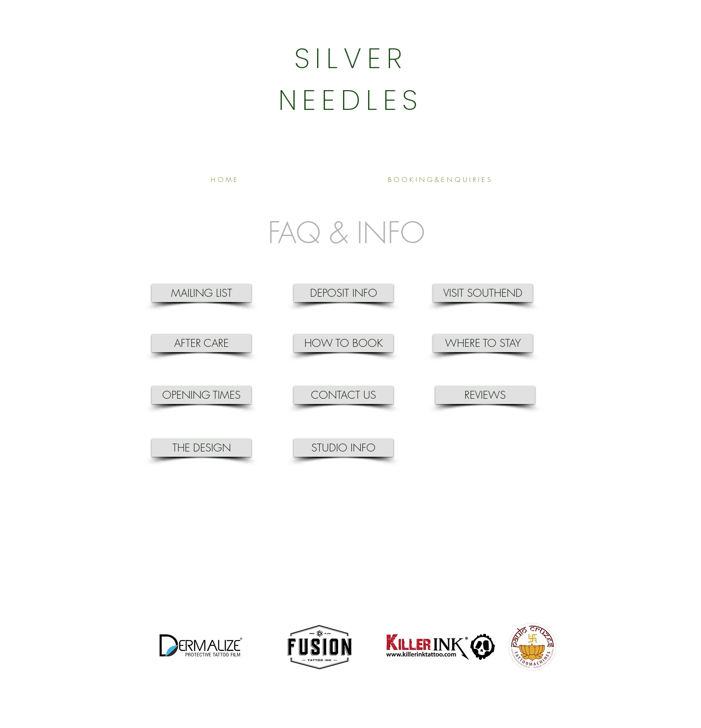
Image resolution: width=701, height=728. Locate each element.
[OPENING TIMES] (201, 395)
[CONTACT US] (343, 395)
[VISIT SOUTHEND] (483, 293)
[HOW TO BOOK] (343, 343)
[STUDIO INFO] (343, 448)
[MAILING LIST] (201, 293)
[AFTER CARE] (201, 343)
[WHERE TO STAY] (483, 343)
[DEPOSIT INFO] (343, 293)
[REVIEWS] (485, 395)
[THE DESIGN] (201, 448)
